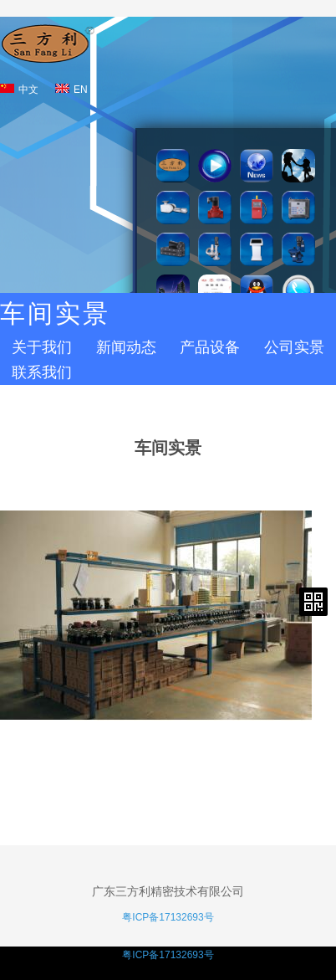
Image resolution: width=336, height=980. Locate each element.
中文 (19, 89)
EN (71, 89)
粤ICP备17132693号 (168, 917)
